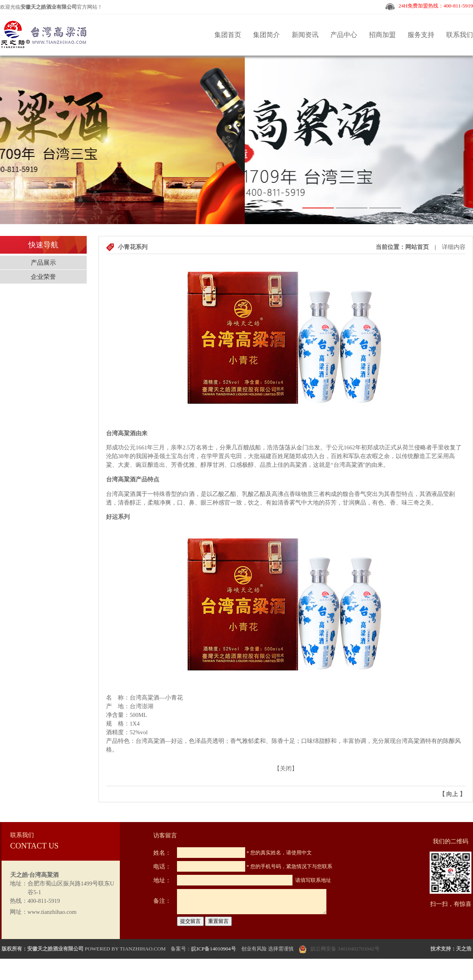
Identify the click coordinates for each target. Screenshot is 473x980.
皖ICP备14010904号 (213, 949)
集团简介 (266, 35)
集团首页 (228, 35)
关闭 (286, 768)
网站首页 (417, 247)
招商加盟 (382, 35)
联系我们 (460, 35)
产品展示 (43, 263)
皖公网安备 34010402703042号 (345, 949)
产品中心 (344, 35)
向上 (452, 794)
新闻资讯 (305, 35)
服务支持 (421, 35)
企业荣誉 (43, 277)
